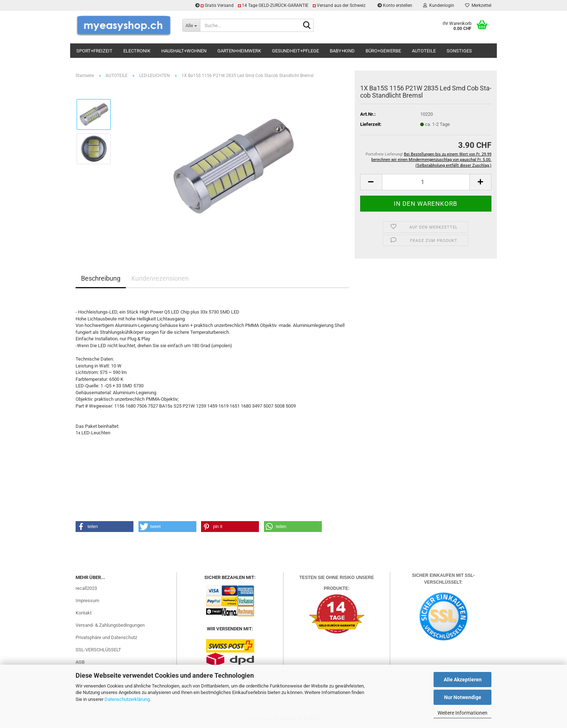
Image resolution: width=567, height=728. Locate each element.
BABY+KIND (342, 51)
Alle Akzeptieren (463, 680)
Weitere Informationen (462, 713)
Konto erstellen (395, 5)
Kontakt (84, 613)
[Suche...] (191, 25)
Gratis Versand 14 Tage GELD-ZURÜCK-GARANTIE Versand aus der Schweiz (281, 5)
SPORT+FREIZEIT (94, 51)
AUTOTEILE (424, 51)
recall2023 (86, 588)
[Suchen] (307, 26)
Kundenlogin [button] (439, 5)
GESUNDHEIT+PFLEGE (295, 51)
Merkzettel (478, 5)
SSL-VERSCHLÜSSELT (98, 650)
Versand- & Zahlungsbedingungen (110, 625)
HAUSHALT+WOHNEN (184, 51)
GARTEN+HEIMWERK (239, 51)
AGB (80, 662)
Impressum (87, 601)
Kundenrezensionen (160, 278)
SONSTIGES (459, 51)
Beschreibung (101, 278)
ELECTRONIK (137, 51)
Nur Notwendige (463, 697)
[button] (371, 182)
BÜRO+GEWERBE (383, 51)
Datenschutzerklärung (127, 699)
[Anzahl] (426, 182)
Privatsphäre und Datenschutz (106, 637)
